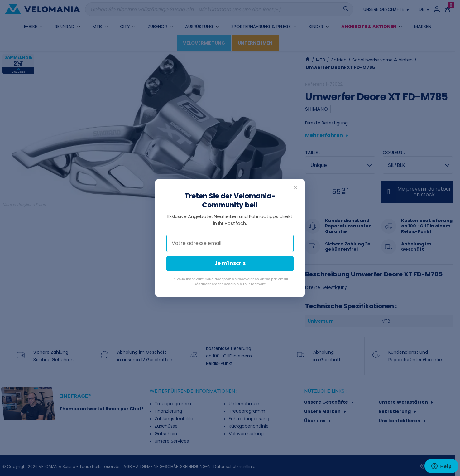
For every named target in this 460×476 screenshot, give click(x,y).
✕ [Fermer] (296, 188)
